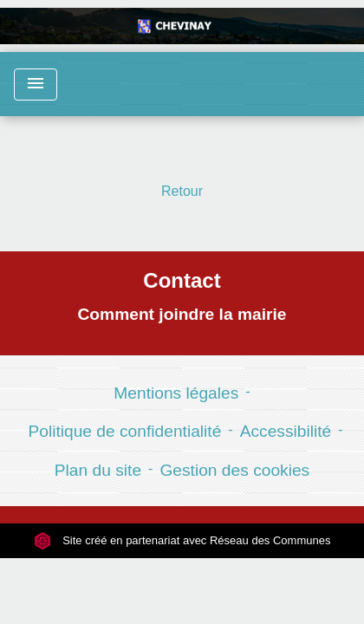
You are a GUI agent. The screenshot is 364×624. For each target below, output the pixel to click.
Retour (182, 191)
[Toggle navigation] (36, 84)
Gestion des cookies (234, 470)
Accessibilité (286, 431)
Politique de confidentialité (124, 431)
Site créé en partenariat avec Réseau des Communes (182, 540)
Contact (182, 280)
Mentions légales (176, 393)
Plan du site (98, 470)
